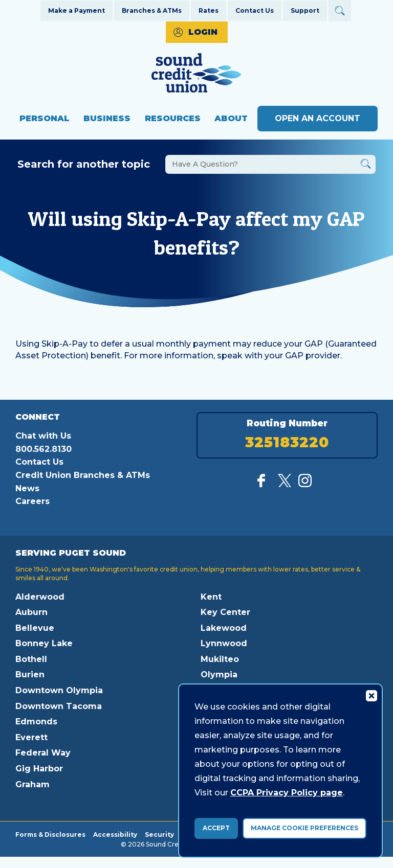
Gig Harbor (39, 769)
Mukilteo (220, 659)
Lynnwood (224, 643)
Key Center (225, 612)
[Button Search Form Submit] (366, 165)
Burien (30, 675)
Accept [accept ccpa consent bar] (216, 828)
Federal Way (43, 753)
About (231, 118)
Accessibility (115, 834)
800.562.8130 (43, 449)
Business (107, 118)
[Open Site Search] (340, 11)
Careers (32, 501)
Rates (209, 10)
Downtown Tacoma (59, 706)
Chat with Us (43, 436)
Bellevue (35, 628)
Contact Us (255, 10)
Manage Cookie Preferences (304, 828)
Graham (32, 784)
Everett (31, 737)
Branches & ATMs (152, 10)
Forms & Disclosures (50, 834)
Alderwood (40, 597)
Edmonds (36, 722)
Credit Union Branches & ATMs (83, 475)
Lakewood (224, 628)
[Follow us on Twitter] (285, 484)
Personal (45, 118)
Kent (211, 597)
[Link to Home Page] (196, 74)
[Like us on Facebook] (264, 484)
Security (159, 834)
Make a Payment (77, 10)
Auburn (31, 612)
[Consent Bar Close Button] (371, 695)
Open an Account (318, 118)
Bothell (31, 659)
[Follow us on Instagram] (305, 484)
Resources (173, 118)
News (27, 488)
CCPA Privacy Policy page (287, 793)
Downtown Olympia (59, 690)
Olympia (219, 675)
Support (305, 10)
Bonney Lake (44, 643)
